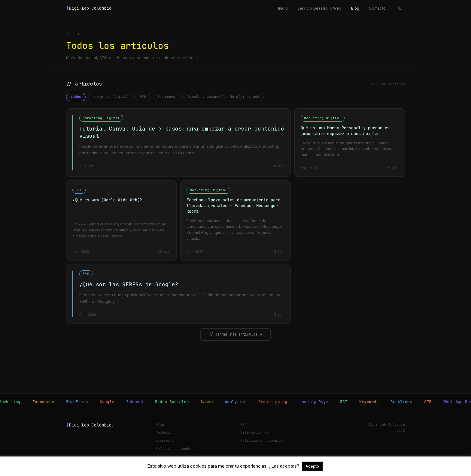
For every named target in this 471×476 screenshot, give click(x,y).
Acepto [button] (312, 466)
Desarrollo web (255, 432)
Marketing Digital (110, 97)
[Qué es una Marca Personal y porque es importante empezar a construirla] (350, 143)
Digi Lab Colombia (90, 425)
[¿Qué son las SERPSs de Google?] (178, 294)
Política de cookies (176, 449)
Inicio (283, 8)
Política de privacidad (263, 441)
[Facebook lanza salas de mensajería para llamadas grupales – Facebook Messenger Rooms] (235, 220)
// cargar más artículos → (235, 334)
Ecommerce (167, 97)
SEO (143, 97)
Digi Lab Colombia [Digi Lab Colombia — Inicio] (90, 8)
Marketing (165, 432)
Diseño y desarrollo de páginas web (223, 97)
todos (76, 97)
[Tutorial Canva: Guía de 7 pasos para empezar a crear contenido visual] (178, 143)
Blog (355, 8)
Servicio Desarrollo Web (319, 8)
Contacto (377, 8)
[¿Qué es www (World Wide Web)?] (121, 220)
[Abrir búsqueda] (400, 8)
